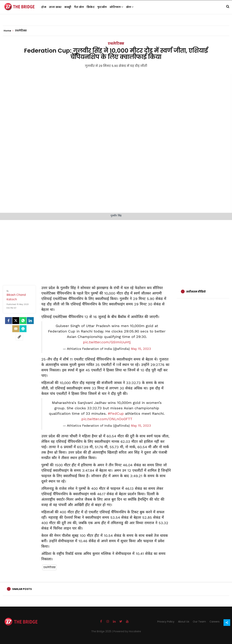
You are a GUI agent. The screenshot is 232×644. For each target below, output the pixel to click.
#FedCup (116, 413)
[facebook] (9, 321)
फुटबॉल (102, 7)
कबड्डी (68, 7)
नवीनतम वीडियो (196, 292)
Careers (215, 622)
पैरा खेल (79, 7)
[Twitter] (16, 321)
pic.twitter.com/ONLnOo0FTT (107, 419)
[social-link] (19, 337)
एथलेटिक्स (116, 43)
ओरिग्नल (116, 7)
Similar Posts (22, 589)
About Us (184, 622)
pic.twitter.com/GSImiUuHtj (107, 342)
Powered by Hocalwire (127, 631)
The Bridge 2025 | (102, 631)
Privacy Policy (166, 622)
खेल (130, 7)
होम (44, 7)
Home (9, 31)
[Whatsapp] (23, 321)
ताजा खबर (55, 7)
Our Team (199, 622)
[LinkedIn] (30, 321)
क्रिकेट (91, 7)
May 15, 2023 (141, 349)
